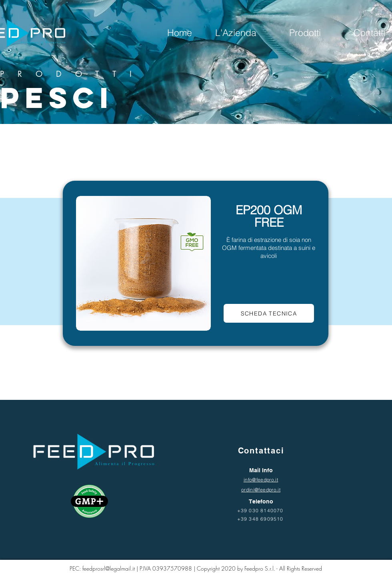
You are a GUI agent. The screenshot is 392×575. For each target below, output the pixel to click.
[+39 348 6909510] (261, 519)
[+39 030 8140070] (261, 510)
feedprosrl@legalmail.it (109, 568)
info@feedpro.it (261, 480)
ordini (248, 490)
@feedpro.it (267, 490)
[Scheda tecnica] (269, 313)
